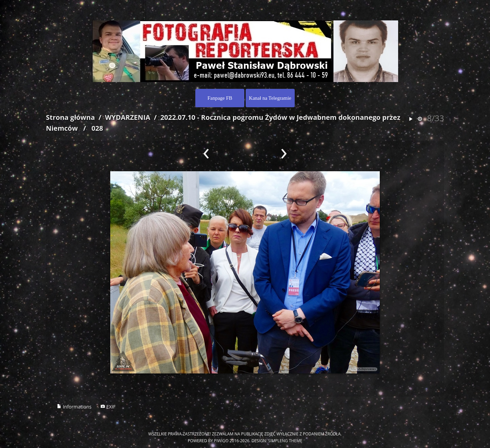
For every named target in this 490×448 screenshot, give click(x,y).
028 (97, 128)
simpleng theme (285, 441)
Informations (74, 407)
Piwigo (221, 441)
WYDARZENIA (127, 117)
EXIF (108, 407)
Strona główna (70, 117)
